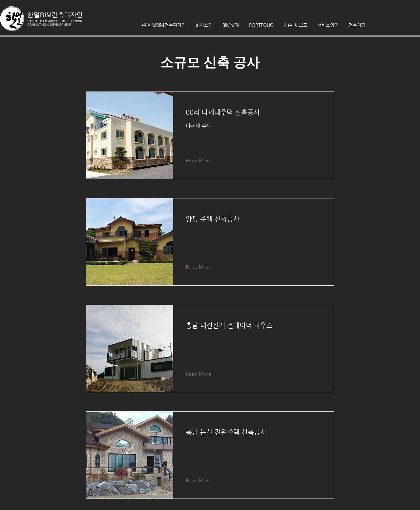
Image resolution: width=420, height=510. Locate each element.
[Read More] (204, 161)
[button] (295, 25)
